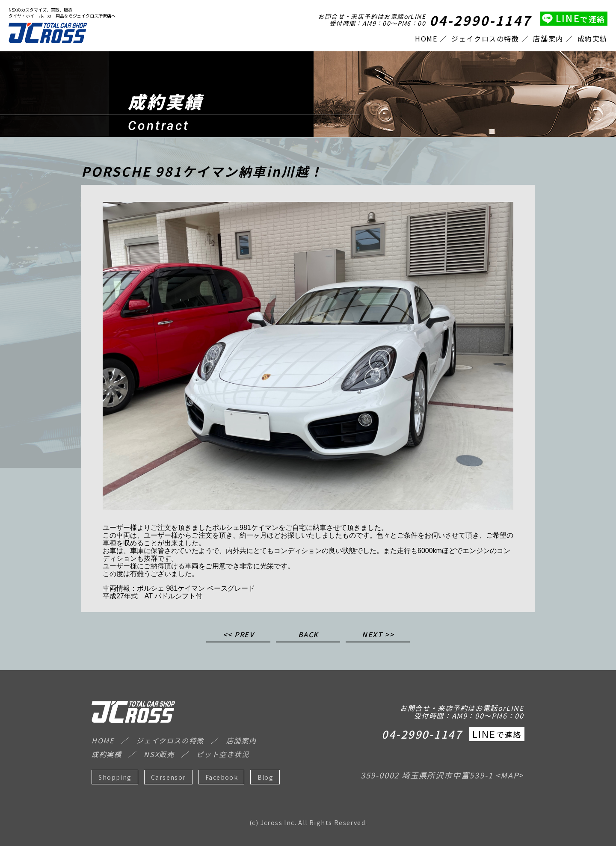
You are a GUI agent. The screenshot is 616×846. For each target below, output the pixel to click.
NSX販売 (159, 754)
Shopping (115, 777)
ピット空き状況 (223, 754)
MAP (509, 775)
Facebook (222, 777)
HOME (426, 38)
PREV (244, 635)
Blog (266, 777)
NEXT (372, 635)
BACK (308, 635)
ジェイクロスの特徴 (485, 38)
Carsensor (169, 777)
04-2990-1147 (480, 20)
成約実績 (592, 38)
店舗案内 (548, 38)
